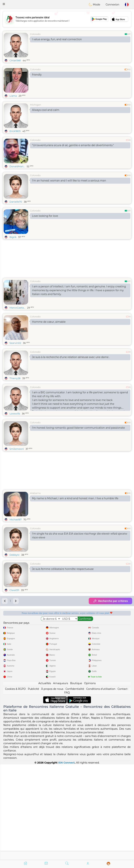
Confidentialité (75, 784)
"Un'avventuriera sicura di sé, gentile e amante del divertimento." (73, 145)
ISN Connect (66, 858)
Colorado (35, 34)
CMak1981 (15, 60)
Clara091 (14, 590)
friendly (37, 75)
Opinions (90, 778)
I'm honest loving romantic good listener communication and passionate (78, 428)
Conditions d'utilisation (101, 784)
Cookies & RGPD (15, 784)
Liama (13, 96)
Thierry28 (15, 378)
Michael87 (16, 519)
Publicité (33, 784)
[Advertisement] (67, 19)
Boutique (76, 778)
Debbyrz (14, 555)
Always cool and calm (46, 110)
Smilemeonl (17, 449)
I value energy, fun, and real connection (57, 39)
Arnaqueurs (61, 778)
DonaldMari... (17, 166)
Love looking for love (45, 216)
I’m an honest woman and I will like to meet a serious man (69, 181)
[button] (4, 4)
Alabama (35, 493)
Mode (94, 5)
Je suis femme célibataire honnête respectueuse (63, 569)
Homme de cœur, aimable (49, 322)
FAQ (67, 788)
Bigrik (13, 237)
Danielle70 (16, 202)
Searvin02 (15, 343)
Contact (122, 784)
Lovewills (15, 414)
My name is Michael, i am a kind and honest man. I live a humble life (75, 498)
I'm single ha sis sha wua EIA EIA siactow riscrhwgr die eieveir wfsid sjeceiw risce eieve (80, 536)
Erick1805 (15, 131)
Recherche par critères (110, 601)
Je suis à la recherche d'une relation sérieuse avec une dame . (71, 357)
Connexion (112, 5)
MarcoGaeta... (17, 308)
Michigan (36, 105)
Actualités (45, 778)
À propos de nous (52, 784)
